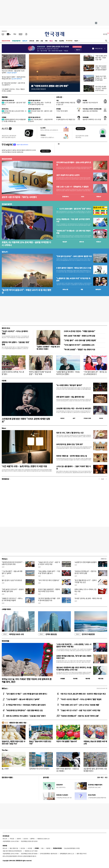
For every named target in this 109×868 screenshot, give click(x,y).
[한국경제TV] (9, 34)
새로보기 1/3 (104, 559)
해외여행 (88, 679)
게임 (56, 41)
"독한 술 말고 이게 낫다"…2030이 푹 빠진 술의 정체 (13, 590)
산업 (42, 41)
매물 (82, 289)
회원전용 (5, 97)
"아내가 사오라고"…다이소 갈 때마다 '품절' (15, 332)
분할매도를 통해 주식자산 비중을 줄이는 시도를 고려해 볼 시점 (14, 120)
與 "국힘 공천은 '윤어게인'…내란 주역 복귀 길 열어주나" (13, 84)
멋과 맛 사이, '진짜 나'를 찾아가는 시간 (70, 433)
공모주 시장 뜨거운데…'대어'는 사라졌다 (19, 197)
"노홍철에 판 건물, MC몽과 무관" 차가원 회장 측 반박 (73, 280)
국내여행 (75, 679)
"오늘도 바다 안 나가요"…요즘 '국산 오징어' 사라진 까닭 (49, 563)
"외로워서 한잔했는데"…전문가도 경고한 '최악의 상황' (85, 572)
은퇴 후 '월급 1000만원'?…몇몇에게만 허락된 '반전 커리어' (49, 590)
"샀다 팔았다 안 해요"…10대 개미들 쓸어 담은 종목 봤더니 (27, 694)
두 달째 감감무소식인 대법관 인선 (66, 119)
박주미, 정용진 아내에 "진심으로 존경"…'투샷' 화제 (40, 373)
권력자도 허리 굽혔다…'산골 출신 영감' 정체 (15, 343)
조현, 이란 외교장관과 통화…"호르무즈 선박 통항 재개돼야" (101, 68)
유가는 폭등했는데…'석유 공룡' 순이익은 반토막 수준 (73, 220)
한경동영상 (5, 479)
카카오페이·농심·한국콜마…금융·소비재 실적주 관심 (74, 164)
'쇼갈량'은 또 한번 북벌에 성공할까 (86, 562)
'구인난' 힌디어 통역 (62, 111)
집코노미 (25, 41)
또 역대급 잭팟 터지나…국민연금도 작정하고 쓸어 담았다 (26, 705)
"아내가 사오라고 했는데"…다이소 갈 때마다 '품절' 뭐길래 (81, 699)
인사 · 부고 (100, 777)
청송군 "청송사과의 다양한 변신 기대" (40, 743)
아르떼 (4, 381)
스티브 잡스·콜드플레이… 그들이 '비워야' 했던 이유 (74, 467)
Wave (51, 41)
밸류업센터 (98, 289)
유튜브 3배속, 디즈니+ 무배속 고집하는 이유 (85, 590)
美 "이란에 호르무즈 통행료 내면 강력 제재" (50, 86)
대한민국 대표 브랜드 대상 (18, 723)
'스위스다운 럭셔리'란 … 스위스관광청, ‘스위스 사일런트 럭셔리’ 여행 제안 (74, 645)
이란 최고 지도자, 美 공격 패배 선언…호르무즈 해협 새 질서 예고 (83, 694)
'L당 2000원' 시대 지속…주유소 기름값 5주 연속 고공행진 (13, 90)
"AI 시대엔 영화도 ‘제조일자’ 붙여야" (69, 385)
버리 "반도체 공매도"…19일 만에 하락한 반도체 (40, 120)
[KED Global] (21, 34)
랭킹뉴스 (5, 688)
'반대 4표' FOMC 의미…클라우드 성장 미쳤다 (40, 112)
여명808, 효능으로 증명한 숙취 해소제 (95, 743)
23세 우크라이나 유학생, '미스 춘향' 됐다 (13, 373)
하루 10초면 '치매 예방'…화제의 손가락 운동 (79, 336)
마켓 (99, 197)
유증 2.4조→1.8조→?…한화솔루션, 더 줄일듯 (72, 187)
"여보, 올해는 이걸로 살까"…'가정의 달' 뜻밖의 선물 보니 (49, 572)
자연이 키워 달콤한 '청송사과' (67, 741)
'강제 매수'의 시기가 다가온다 (39, 769)
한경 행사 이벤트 (7, 777)
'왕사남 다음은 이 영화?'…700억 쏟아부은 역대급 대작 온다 (14, 78)
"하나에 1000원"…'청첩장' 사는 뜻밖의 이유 (79, 350)
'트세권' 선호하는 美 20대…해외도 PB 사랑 (88, 598)
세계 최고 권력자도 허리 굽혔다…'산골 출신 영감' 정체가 (26, 716)
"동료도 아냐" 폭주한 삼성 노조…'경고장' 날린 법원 (101, 78)
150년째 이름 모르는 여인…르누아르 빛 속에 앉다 (74, 408)
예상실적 (65, 242)
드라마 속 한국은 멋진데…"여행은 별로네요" (79, 331)
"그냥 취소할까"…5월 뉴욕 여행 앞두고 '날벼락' (12, 572)
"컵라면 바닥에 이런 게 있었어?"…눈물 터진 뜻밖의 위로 (13, 563)
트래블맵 (63, 679)
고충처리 (19, 839)
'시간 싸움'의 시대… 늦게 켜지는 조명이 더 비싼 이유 (24, 466)
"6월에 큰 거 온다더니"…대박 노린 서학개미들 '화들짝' (12, 599)
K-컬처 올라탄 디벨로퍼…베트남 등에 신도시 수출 (74, 268)
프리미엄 (70, 41)
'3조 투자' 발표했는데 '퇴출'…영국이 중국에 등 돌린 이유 (49, 599)
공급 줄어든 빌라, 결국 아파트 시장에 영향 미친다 (95, 770)
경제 (37, 41)
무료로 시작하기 (45, 151)
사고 (106, 777)
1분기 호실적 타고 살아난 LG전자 (68, 175)
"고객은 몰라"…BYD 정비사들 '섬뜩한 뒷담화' (80, 340)
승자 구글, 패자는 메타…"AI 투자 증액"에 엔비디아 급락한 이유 (40, 103)
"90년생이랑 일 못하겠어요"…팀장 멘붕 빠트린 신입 (24, 710)
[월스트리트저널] (15, 34)
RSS (42, 848)
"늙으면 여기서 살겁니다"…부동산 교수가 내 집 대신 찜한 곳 (26, 291)
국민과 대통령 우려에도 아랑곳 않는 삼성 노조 (66, 103)
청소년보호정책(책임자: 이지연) (72, 848)
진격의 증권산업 (47, 634)
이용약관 (48, 848)
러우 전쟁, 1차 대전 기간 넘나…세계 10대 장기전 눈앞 (101, 88)
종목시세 (82, 242)
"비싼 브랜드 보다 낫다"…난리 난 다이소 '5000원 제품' (80, 705)
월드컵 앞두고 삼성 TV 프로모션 (12, 580)
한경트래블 (5, 641)
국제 (46, 41)
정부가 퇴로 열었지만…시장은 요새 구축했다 (67, 770)
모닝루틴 (62, 41)
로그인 (105, 34)
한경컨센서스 (66, 197)
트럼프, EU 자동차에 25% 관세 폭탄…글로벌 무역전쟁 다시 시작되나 (26, 244)
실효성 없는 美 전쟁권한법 (90, 111)
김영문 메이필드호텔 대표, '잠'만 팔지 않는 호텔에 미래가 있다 (74, 657)
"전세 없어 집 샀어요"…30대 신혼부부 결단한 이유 (74, 256)
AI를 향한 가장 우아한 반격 (90, 103)
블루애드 (33, 839)
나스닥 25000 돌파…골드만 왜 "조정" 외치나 (14, 103)
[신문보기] (3, 34)
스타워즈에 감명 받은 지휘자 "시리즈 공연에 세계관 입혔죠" (26, 420)
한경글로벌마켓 (16, 41)
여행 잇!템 (101, 679)
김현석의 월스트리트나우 (8, 100)
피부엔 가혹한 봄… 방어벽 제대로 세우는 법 (72, 456)
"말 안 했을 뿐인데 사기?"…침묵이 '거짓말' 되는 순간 (86, 581)
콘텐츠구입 (15, 848)
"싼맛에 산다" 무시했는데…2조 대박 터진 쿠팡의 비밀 (73, 232)
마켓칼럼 (4, 117)
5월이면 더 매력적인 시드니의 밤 (92, 119)
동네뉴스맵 (65, 289)
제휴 (11, 848)
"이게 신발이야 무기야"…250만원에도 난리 (79, 345)
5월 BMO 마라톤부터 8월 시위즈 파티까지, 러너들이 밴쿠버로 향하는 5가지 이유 (74, 669)
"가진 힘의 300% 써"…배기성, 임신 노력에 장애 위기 (95, 373)
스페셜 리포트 (6, 609)
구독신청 (12, 839)
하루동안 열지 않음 (98, 49)
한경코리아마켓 (6, 41)
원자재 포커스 (5, 109)
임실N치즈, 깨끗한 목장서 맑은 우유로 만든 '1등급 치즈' (13, 743)
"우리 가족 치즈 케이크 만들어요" (49, 580)
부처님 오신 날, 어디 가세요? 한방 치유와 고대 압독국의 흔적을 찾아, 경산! (27, 680)
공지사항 (46, 777)
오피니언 (32, 41)
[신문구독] (26, 34)
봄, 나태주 (5, 769)
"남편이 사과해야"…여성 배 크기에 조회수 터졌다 (48, 348)
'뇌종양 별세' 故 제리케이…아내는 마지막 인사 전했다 (68, 373)
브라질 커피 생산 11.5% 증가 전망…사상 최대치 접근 (14, 112)
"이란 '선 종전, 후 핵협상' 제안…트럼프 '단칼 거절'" (101, 58)
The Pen (5, 750)
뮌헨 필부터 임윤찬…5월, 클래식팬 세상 (70, 397)
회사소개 (5, 839)
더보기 (76, 41)
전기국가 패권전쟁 (84, 634)
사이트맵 (30, 848)
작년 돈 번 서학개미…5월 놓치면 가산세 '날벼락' (13, 72)
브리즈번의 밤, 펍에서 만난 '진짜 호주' (70, 444)
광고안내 (26, 839)
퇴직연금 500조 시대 (13, 634)
